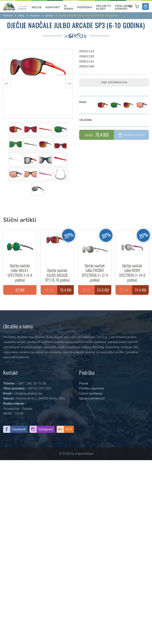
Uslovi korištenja (91, 393)
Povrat (84, 383)
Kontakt (53, 7)
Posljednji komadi (124, 7)
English (22, 9)
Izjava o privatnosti (92, 398)
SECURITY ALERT (104, 7)
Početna (8, 16)
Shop (21, 16)
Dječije (49, 16)
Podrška (85, 7)
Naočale (35, 16)
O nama (69, 7)
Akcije (37, 7)
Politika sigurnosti (92, 388)
